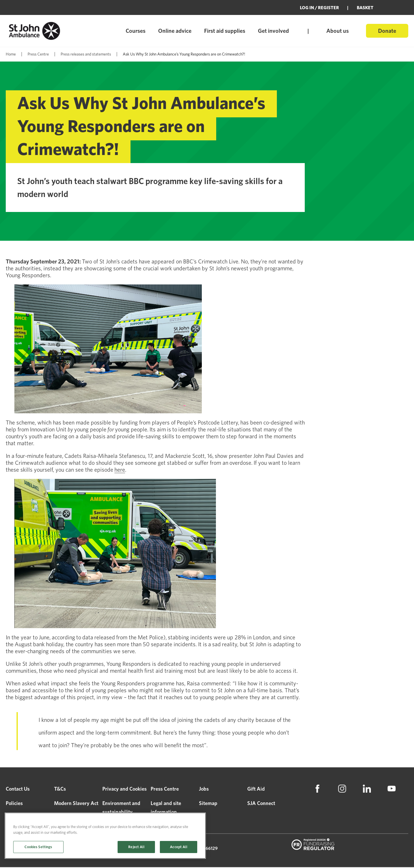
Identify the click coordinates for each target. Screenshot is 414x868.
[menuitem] (317, 789)
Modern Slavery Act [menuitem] (76, 804)
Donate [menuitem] (387, 31)
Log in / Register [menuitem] (319, 8)
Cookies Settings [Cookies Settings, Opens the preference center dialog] (38, 847)
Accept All (178, 847)
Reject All (136, 847)
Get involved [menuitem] (273, 31)
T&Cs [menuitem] (60, 790)
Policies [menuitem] (14, 804)
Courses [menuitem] (136, 31)
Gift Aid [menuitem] (256, 790)
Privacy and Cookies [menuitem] (124, 790)
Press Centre (38, 54)
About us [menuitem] (338, 31)
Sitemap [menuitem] (208, 804)
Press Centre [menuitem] (165, 790)
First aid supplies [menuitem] (225, 31)
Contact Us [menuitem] (18, 790)
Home (11, 54)
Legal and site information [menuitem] (166, 808)
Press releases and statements (86, 54)
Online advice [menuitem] (175, 31)
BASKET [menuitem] (365, 8)
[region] (105, 836)
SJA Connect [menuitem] (261, 804)
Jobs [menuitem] (204, 790)
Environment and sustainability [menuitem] (121, 808)
